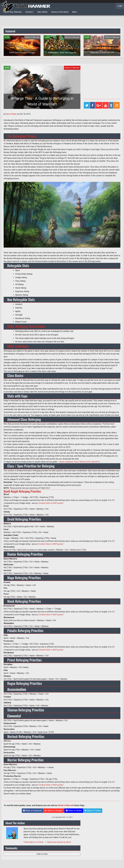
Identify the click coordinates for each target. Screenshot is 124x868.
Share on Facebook (32, 811)
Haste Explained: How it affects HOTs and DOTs (80, 462)
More (75, 12)
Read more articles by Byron (59, 842)
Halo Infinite (42, 12)
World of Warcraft (66, 805)
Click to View (42, 854)
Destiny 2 (29, 12)
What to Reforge (18, 346)
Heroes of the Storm (60, 12)
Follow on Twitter (34, 842)
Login (120, 6)
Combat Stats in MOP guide (50, 503)
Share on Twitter (93, 811)
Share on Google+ (54, 811)
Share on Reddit (74, 811)
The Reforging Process (22, 136)
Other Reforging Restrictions (26, 326)
